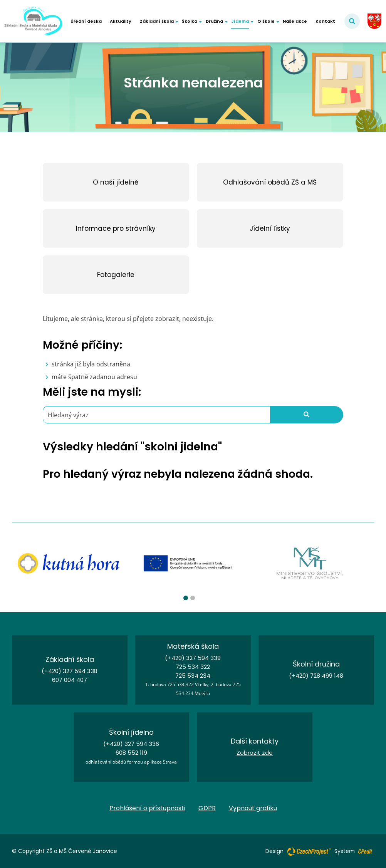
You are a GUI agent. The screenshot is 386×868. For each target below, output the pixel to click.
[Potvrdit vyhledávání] (352, 21)
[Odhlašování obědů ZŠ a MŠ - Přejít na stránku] (270, 182)
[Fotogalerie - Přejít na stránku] (116, 275)
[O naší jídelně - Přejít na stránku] (116, 182)
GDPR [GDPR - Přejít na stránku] (207, 808)
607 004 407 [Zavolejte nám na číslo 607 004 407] (70, 680)
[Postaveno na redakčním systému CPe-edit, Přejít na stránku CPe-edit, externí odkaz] (365, 849)
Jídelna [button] (240, 21)
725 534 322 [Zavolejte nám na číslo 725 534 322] (193, 667)
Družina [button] (214, 21)
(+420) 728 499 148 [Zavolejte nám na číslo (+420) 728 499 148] (316, 676)
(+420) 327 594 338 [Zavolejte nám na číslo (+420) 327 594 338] (70, 671)
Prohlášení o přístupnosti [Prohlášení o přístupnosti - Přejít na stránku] (147, 808)
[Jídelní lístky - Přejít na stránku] (270, 228)
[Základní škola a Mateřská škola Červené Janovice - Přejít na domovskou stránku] (33, 21)
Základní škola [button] (157, 21)
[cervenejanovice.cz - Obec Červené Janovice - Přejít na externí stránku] (374, 21)
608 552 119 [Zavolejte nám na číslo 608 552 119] (131, 753)
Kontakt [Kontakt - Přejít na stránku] (325, 21)
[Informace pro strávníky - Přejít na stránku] (116, 228)
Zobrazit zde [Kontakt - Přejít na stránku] (255, 753)
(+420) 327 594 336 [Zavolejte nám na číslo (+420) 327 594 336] (131, 744)
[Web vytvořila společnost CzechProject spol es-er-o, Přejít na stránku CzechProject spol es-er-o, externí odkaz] (309, 851)
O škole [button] (266, 21)
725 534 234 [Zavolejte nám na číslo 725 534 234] (193, 676)
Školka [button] (190, 21)
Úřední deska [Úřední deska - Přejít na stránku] (86, 21)
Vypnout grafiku (253, 808)
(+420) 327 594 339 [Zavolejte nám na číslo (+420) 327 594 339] (193, 658)
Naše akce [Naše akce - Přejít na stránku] (295, 21)
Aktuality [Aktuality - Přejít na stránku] (121, 21)
